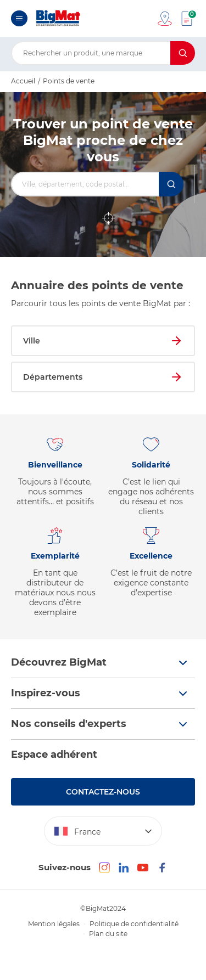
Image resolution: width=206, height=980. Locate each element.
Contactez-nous (103, 792)
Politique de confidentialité (134, 924)
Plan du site (108, 934)
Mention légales (54, 924)
